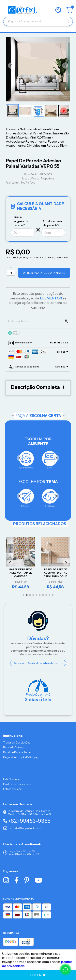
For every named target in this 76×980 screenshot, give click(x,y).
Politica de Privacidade (17, 784)
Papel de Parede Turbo (17, 752)
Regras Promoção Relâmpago (22, 757)
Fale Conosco (12, 779)
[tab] (38, 333)
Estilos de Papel (13, 789)
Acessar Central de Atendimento (38, 663)
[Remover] (11, 268)
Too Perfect (28, 183)
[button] (11, 66)
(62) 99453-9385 (27, 821)
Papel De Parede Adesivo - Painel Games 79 (21, 573)
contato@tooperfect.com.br (23, 828)
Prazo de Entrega (14, 747)
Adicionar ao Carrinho (44, 273)
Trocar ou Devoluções (17, 742)
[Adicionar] (11, 278)
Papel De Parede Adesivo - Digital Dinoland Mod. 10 (55, 573)
